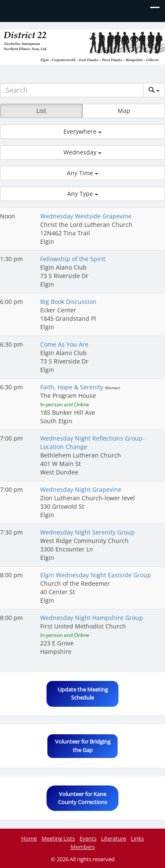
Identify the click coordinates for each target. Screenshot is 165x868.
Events (88, 838)
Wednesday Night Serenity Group (88, 532)
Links (137, 838)
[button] (82, 132)
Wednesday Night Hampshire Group (92, 618)
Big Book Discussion (68, 302)
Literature (114, 838)
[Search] (72, 90)
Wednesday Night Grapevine (81, 489)
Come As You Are (64, 344)
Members (83, 847)
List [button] (41, 111)
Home (29, 838)
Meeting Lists (58, 838)
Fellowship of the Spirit (73, 259)
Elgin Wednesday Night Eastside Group (96, 575)
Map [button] (124, 111)
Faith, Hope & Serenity (73, 387)
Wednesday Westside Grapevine (86, 216)
